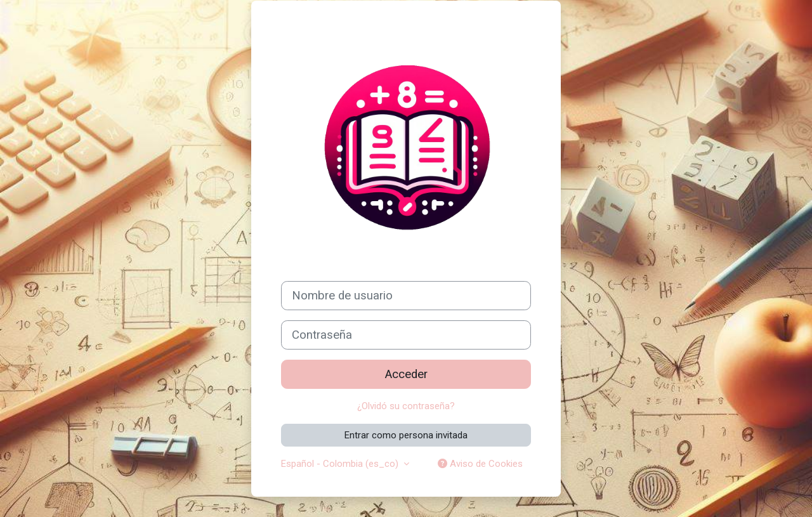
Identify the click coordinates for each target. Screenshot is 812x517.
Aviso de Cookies (480, 464)
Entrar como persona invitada (406, 435)
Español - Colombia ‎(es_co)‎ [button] (341, 464)
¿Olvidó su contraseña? (406, 406)
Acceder (406, 374)
